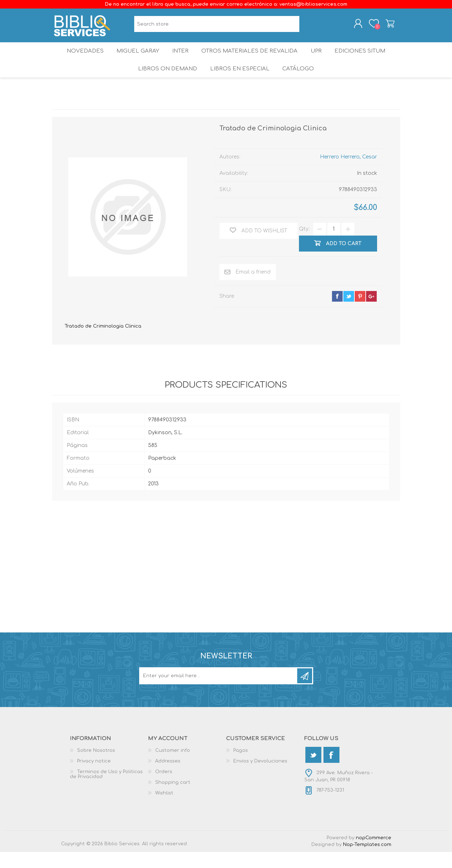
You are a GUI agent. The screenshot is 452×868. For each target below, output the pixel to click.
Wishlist (164, 809)
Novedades (80, 58)
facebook (337, 312)
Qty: (304, 245)
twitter (349, 312)
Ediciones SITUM (365, 58)
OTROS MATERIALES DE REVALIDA (250, 58)
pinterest (360, 312)
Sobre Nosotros (96, 766)
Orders (164, 788)
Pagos (241, 766)
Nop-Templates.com (367, 861)
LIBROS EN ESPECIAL (239, 82)
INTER (180, 58)
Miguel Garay (135, 58)
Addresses (168, 777)
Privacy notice (94, 777)
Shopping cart (383, 26)
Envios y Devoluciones (260, 777)
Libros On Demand (166, 82)
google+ (371, 312)
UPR (318, 58)
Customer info (173, 766)
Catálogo (299, 82)
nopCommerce (374, 854)
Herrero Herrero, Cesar (348, 172)
